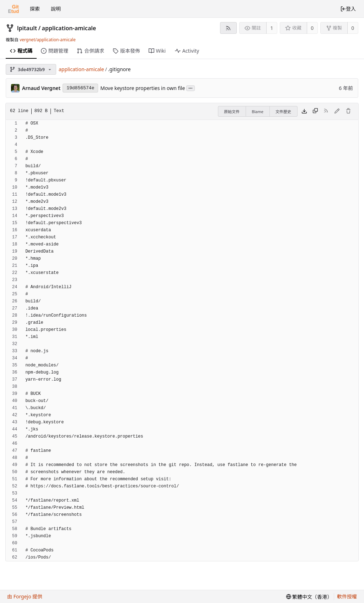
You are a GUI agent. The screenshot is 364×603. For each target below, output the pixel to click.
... (191, 88)
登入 (348, 9)
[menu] (309, 597)
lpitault (27, 28)
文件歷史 (283, 112)
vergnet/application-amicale (48, 40)
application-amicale (69, 28)
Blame (258, 112)
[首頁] (14, 9)
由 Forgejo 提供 (25, 596)
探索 (35, 9)
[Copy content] (315, 111)
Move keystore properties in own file (143, 88)
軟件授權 (347, 596)
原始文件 (232, 112)
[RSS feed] (228, 28)
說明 (56, 9)
